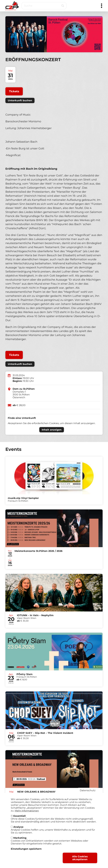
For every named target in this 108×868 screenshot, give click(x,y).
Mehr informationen (27, 811)
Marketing (20, 838)
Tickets (14, 91)
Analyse (18, 827)
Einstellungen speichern (26, 849)
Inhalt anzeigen (52, 430)
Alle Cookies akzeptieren (80, 858)
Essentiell (19, 816)
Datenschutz (88, 791)
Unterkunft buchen (20, 100)
